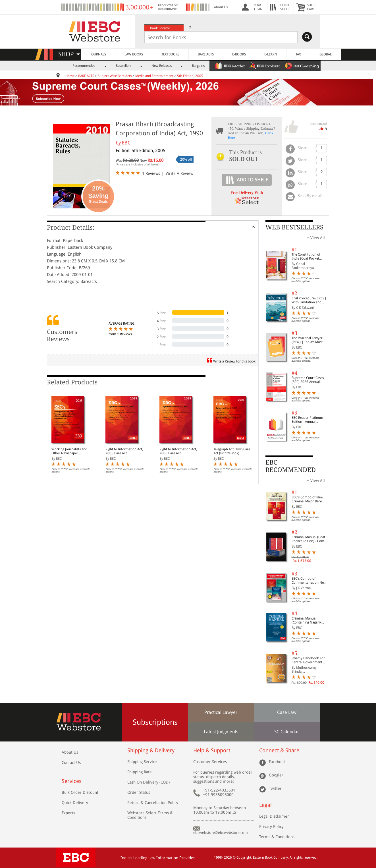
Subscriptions (155, 722)
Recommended (84, 66)
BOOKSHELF (285, 7)
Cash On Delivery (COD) (148, 782)
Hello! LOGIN (257, 7)
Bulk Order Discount (80, 792)
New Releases (162, 66)
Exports (68, 813)
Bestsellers (123, 66)
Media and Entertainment (154, 76)
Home (70, 76)
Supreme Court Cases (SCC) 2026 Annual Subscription (308, 380)
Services (72, 781)
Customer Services (210, 762)
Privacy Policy (271, 826)
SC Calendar (287, 732)
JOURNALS (98, 54)
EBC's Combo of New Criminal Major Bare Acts (307, 499)
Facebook (277, 762)
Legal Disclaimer (274, 816)
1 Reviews (151, 173)
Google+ (276, 775)
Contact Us (71, 763)
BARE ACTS (206, 54)
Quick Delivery (75, 803)
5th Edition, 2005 (190, 76)
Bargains (198, 66)
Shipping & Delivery (151, 750)
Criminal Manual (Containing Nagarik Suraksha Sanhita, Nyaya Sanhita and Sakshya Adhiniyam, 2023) (310, 620)
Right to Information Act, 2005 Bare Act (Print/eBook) (124, 451)
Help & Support (212, 750)
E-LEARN (271, 54)
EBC (126, 143)
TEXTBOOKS (170, 54)
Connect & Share (279, 750)
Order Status (139, 792)
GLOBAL (326, 54)
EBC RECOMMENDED (291, 466)
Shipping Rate (140, 772)
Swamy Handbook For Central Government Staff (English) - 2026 (308, 660)
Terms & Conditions (277, 837)
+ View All (316, 238)
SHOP (69, 54)
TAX (298, 54)
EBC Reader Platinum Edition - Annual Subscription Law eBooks (307, 420)
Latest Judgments (221, 732)
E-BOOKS (239, 54)
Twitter (275, 788)
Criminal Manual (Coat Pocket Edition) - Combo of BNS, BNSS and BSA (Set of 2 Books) (310, 539)
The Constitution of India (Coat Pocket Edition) (306, 256)
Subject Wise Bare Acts (115, 76)
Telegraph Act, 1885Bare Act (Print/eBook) (232, 451)
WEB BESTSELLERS (294, 227)
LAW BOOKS (134, 54)
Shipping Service (142, 762)
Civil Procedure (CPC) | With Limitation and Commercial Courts (309, 300)
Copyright (244, 857)
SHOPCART (311, 7)
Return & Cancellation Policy (153, 803)
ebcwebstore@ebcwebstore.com (221, 833)
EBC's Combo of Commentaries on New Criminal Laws (309, 581)
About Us (70, 752)
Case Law (287, 712)
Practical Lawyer (221, 712)
